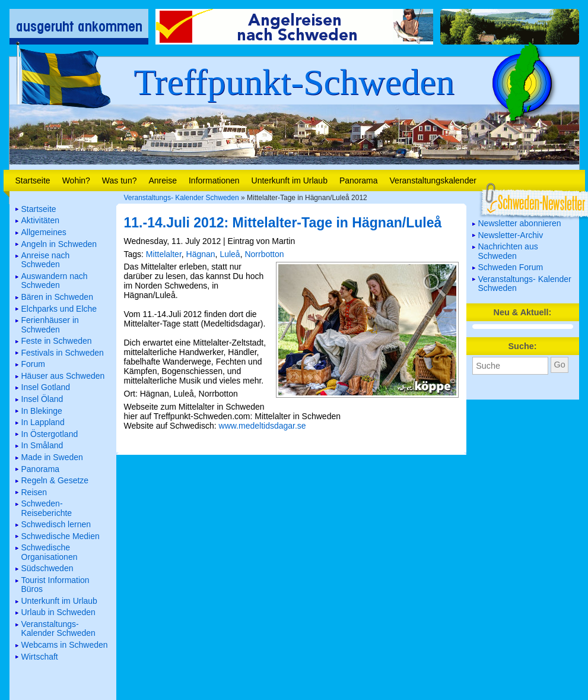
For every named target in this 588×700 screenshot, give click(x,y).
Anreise (162, 180)
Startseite (33, 180)
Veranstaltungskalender (433, 180)
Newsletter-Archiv (511, 235)
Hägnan (201, 254)
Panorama (359, 180)
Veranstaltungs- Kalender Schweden (182, 198)
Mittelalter (164, 254)
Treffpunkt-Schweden (294, 82)
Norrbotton (264, 254)
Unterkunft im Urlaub (290, 180)
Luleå (230, 254)
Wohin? (76, 180)
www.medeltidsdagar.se (263, 426)
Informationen (214, 180)
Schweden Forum (511, 267)
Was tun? (120, 180)
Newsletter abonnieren (520, 223)
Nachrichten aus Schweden (508, 251)
